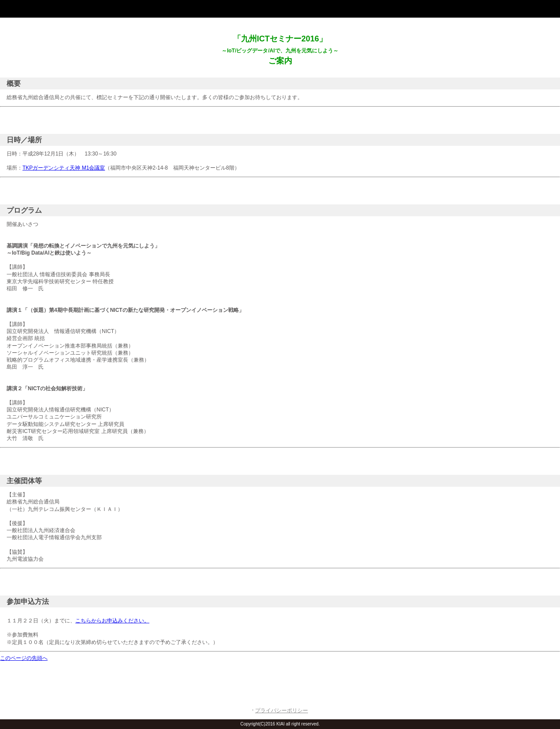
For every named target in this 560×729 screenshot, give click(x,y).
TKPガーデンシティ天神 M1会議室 (64, 168)
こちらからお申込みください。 (112, 621)
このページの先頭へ (24, 658)
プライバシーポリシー (282, 710)
